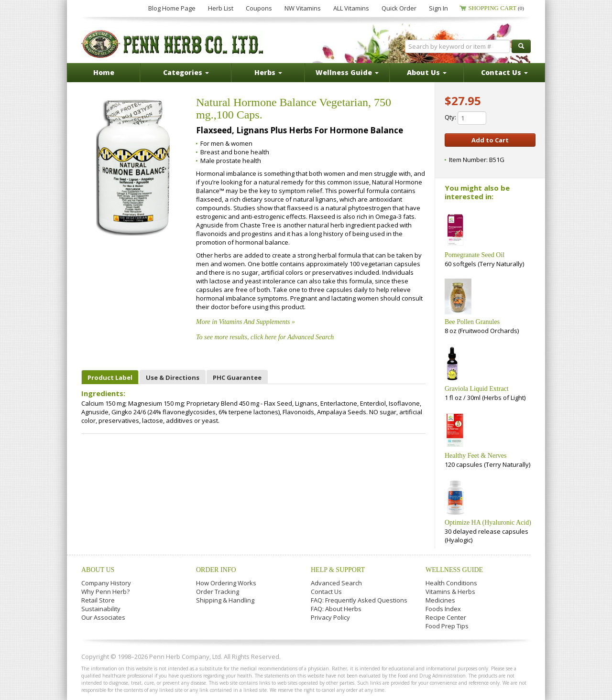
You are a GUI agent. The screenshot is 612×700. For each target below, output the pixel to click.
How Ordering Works (226, 583)
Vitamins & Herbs (450, 592)
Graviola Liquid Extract (477, 389)
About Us (98, 570)
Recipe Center (446, 617)
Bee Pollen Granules (472, 322)
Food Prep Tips (447, 626)
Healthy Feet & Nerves (475, 456)
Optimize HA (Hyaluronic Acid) (488, 522)
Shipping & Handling (225, 600)
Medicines (440, 600)
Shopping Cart (496, 8)
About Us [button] (427, 72)
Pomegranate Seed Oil (475, 255)
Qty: (465, 118)
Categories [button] (186, 72)
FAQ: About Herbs (336, 609)
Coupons (259, 8)
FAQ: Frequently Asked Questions (359, 600)
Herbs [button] (268, 72)
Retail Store (98, 600)
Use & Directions (173, 377)
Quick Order (399, 8)
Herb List (221, 8)
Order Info (216, 570)
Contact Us (326, 592)
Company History (106, 583)
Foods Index (443, 609)
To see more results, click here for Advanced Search (265, 337)
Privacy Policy (330, 617)
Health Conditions (451, 583)
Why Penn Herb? (105, 592)
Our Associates (103, 617)
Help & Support (338, 570)
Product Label (110, 377)
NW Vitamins (303, 8)
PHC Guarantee (237, 377)
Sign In (438, 8)
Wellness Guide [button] (347, 72)
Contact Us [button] (504, 72)
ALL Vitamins (351, 8)
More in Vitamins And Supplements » (246, 322)
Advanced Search (336, 583)
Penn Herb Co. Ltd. (173, 44)
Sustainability (101, 609)
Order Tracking (218, 592)
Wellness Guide (454, 570)
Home (104, 72)
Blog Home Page (172, 8)
